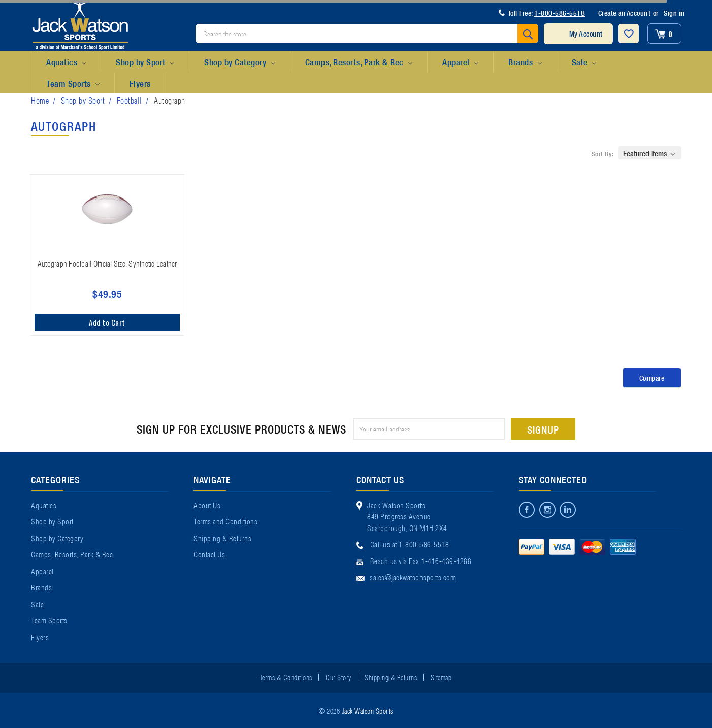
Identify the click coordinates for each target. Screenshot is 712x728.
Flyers (140, 83)
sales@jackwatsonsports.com (413, 577)
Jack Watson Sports (367, 710)
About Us (207, 505)
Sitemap (441, 677)
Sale (584, 62)
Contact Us (209, 554)
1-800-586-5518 (559, 13)
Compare (652, 378)
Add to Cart (107, 322)
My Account (586, 34)
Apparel (460, 62)
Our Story (338, 677)
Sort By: (603, 154)
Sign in (674, 13)
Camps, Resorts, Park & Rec (359, 62)
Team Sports (73, 84)
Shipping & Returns (222, 538)
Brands (525, 62)
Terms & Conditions (286, 677)
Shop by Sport (145, 62)
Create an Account (624, 13)
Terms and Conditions (225, 521)
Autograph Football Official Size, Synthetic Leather (107, 263)
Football (130, 100)
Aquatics (66, 62)
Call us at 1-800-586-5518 (410, 544)
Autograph (170, 100)
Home (40, 100)
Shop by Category (239, 62)
